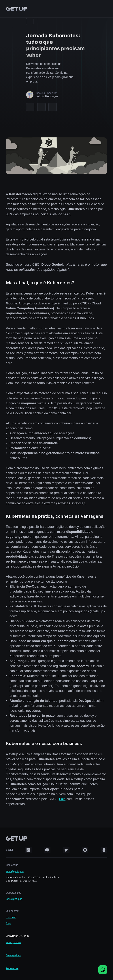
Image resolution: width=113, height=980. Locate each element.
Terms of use (12, 968)
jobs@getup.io (14, 899)
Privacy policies (13, 943)
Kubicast (11, 917)
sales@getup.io (15, 871)
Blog (8, 923)
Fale (62, 799)
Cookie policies (13, 955)
